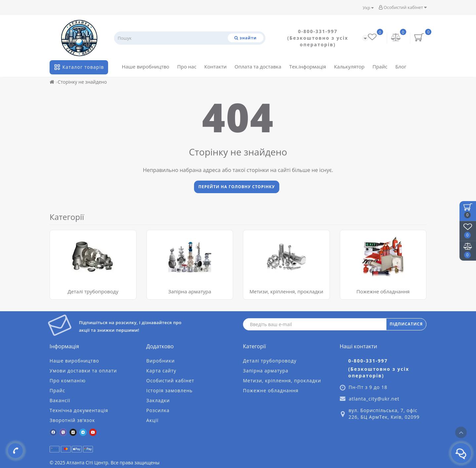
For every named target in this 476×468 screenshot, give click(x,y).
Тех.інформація (308, 66)
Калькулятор (349, 66)
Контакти (215, 66)
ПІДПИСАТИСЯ (406, 324)
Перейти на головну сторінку (237, 187)
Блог (401, 66)
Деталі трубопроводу (93, 291)
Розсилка (158, 410)
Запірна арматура (190, 291)
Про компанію (68, 381)
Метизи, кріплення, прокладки (286, 291)
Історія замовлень (170, 390)
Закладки (158, 400)
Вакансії (60, 400)
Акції (153, 420)
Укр (368, 8)
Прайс (380, 66)
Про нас (187, 66)
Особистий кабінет (403, 7)
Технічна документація (79, 410)
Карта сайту (161, 371)
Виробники (161, 361)
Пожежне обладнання (383, 291)
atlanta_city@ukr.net (374, 399)
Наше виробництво (146, 66)
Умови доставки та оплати (83, 371)
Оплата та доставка (258, 66)
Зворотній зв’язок (72, 420)
